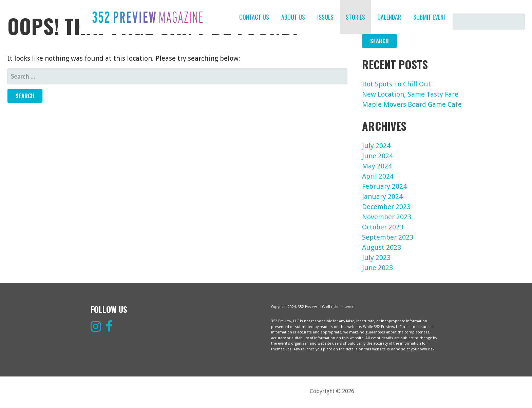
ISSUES (325, 17)
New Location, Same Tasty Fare (410, 94)
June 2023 (377, 268)
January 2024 (382, 197)
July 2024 (376, 146)
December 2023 (386, 207)
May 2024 (377, 166)
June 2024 (377, 156)
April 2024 (378, 176)
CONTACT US (254, 17)
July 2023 (376, 258)
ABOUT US (293, 17)
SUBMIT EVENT (430, 17)
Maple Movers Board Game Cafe (412, 104)
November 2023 (387, 217)
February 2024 (384, 186)
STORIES (355, 17)
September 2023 (388, 237)
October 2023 (383, 227)
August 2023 (382, 247)
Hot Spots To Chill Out (396, 84)
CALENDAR (389, 17)
